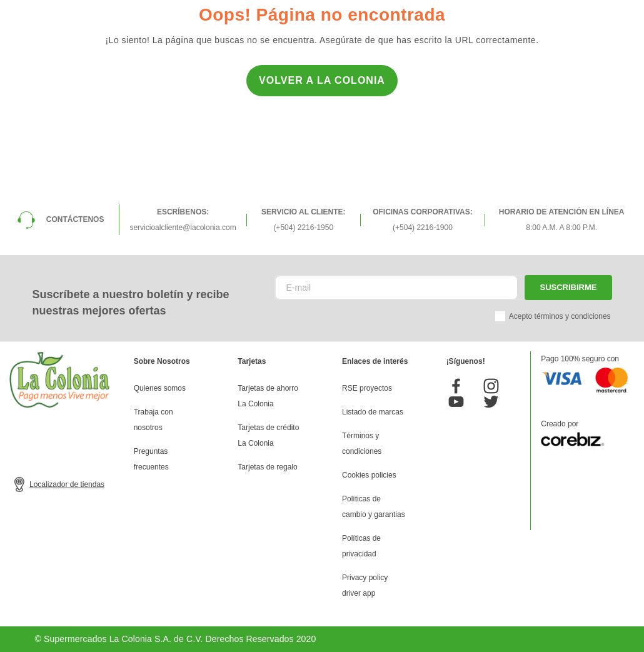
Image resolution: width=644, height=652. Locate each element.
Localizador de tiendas (67, 484)
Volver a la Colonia (322, 80)
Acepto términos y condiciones (560, 316)
